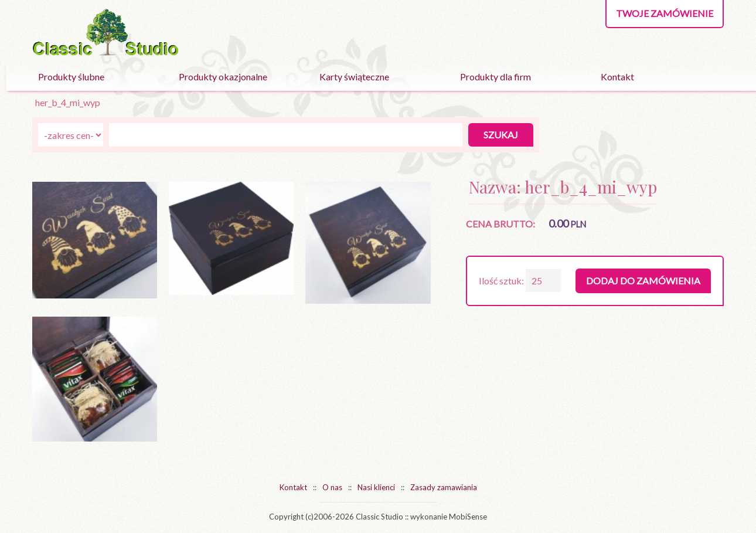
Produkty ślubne (71, 77)
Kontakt (617, 77)
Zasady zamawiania (444, 487)
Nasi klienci (376, 487)
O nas (332, 487)
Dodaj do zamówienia (643, 281)
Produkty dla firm (496, 77)
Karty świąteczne (354, 77)
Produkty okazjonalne (223, 77)
